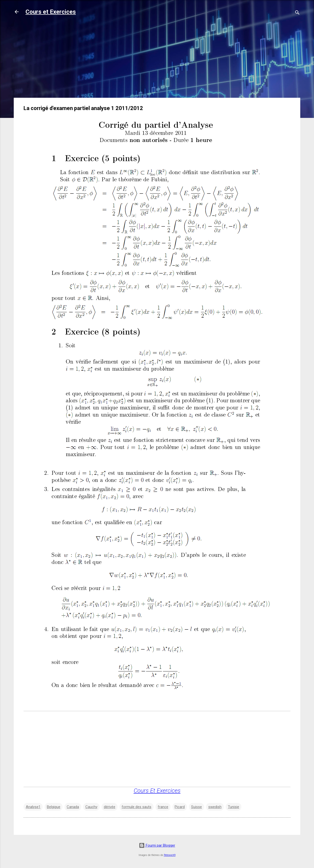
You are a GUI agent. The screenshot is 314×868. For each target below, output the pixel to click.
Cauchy (91, 807)
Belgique (54, 807)
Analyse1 (33, 807)
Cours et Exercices (51, 12)
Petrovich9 (170, 855)
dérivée (110, 807)
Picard (180, 807)
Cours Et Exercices (157, 791)
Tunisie (234, 807)
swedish (215, 807)
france (163, 807)
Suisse (196, 807)
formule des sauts (137, 807)
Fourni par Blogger (157, 845)
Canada (73, 807)
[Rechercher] (297, 13)
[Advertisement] (157, 59)
